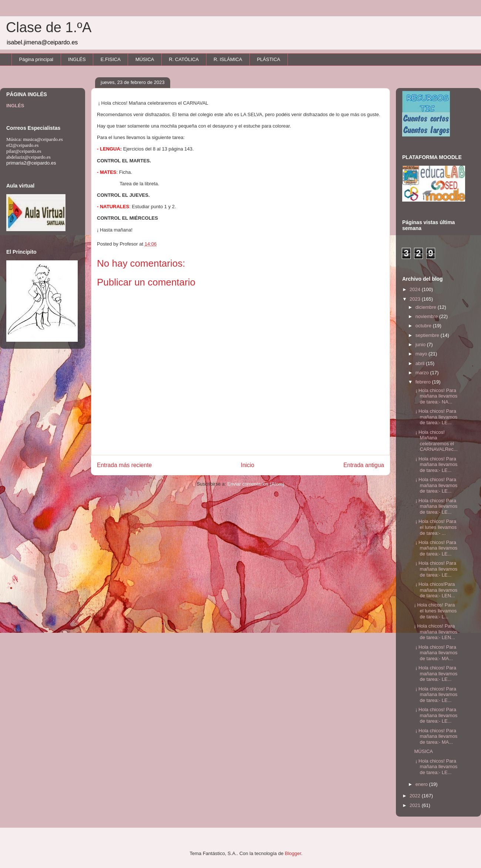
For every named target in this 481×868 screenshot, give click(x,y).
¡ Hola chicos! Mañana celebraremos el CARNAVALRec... (436, 441)
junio (421, 345)
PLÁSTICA (268, 59)
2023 (416, 299)
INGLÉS (77, 59)
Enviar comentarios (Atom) (256, 484)
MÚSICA (145, 59)
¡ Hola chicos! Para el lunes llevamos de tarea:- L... (435, 611)
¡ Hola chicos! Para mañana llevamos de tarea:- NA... (436, 396)
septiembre (428, 335)
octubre (424, 326)
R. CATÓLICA (184, 59)
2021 (416, 805)
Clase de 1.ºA (49, 27)
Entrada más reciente (124, 465)
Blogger (293, 853)
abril (421, 363)
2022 (416, 796)
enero (422, 784)
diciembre (427, 307)
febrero (424, 382)
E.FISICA (111, 59)
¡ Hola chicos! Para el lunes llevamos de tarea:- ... (435, 527)
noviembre (427, 316)
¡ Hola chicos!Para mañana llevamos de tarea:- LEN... (436, 590)
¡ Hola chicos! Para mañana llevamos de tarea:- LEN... (436, 632)
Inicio (248, 465)
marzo (423, 373)
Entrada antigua (364, 465)
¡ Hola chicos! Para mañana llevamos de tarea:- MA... (436, 653)
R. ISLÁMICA (228, 59)
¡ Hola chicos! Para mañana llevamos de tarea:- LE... (436, 417)
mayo (422, 354)
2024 (416, 289)
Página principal (36, 59)
